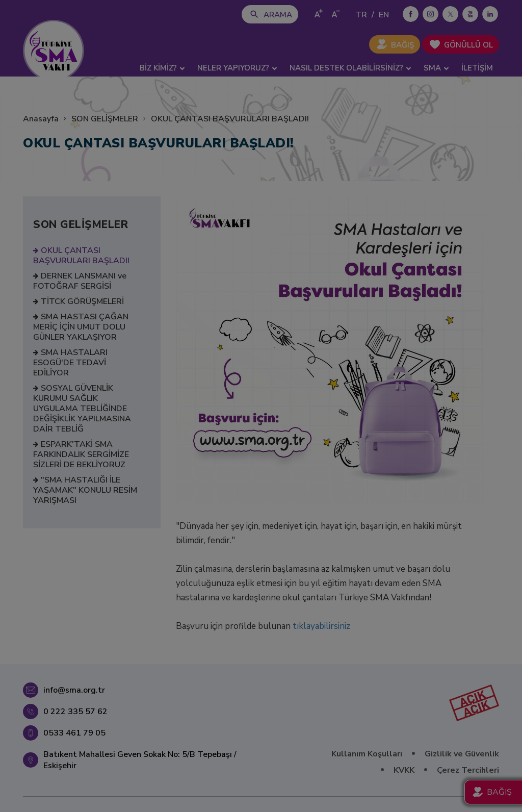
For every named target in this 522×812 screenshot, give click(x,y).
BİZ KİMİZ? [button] (162, 68)
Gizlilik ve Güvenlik (462, 754)
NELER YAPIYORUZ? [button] (237, 68)
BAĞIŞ (402, 45)
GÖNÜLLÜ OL (468, 45)
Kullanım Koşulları (367, 754)
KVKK (404, 770)
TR (361, 15)
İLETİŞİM (477, 68)
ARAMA (278, 15)
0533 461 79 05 (74, 733)
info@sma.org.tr (74, 690)
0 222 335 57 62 (75, 712)
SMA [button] (436, 68)
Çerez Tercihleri (468, 770)
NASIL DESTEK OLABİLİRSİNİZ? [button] (350, 68)
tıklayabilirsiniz (321, 626)
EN (384, 15)
